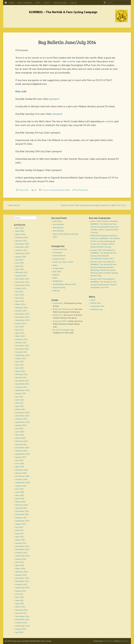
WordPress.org (97, 309)
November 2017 (22, 514)
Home (11, 3)
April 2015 (20, 603)
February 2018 (22, 505)
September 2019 (23, 454)
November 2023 (22, 317)
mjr (35, 190)
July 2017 (19, 527)
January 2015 (21, 613)
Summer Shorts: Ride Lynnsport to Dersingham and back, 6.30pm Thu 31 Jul (94, 205)
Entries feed (96, 303)
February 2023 (22, 339)
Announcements (57, 190)
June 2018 (20, 492)
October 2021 (21, 387)
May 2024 (19, 298)
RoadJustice (58, 281)
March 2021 (20, 409)
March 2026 (20, 234)
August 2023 (21, 323)
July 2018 (19, 489)
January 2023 (21, 342)
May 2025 (19, 266)
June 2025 (20, 263)
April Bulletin (58, 231)
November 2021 (22, 384)
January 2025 (21, 276)
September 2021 (23, 390)
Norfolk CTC (58, 315)
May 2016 (19, 562)
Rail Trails (57, 271)
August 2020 (21, 425)
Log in (93, 300)
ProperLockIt (58, 268)
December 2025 (22, 244)
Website (56, 291)
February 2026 (22, 237)
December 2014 (22, 616)
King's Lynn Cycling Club (63, 309)
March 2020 (20, 438)
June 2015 (20, 597)
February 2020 (22, 441)
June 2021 (20, 400)
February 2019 (22, 470)
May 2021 (19, 403)
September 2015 (23, 588)
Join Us (74, 3)
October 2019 (21, 451)
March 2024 (20, 304)
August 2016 (21, 559)
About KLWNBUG (25, 3)
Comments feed (97, 306)
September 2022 (23, 355)
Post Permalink (81, 190)
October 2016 (21, 553)
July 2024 (19, 292)
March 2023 (20, 336)
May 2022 (19, 365)
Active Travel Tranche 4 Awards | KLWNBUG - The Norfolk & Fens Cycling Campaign (104, 224)
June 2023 (20, 327)
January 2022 (21, 377)
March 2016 (20, 569)
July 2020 (19, 428)
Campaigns (58, 252)
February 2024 (22, 307)
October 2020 (21, 419)
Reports (56, 275)
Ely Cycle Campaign (61, 330)
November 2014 (22, 619)
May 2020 (19, 435)
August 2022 (21, 358)
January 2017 (21, 543)
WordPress (108, 641)
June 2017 (20, 530)
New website (13, 205)
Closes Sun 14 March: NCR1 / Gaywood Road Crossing (104, 230)
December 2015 (22, 578)
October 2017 (21, 518)
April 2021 (20, 406)
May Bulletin (58, 228)
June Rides (57, 221)
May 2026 (19, 228)
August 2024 (21, 288)
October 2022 (21, 352)
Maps (38, 3)
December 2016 (22, 546)
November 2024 (22, 282)
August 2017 (21, 524)
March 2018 (20, 502)
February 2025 (22, 272)
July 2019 (19, 460)
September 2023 (23, 320)
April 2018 (20, 498)
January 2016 (21, 575)
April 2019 (20, 467)
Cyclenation (58, 303)
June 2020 (20, 432)
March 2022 (20, 371)
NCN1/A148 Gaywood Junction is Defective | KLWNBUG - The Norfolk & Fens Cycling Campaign (105, 238)
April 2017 (20, 537)
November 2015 (22, 581)
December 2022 (22, 346)
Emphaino (125, 641)
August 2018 (21, 486)
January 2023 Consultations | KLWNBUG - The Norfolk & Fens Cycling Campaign (104, 253)
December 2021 (22, 381)
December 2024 (22, 279)
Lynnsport (54, 99)
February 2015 (22, 610)
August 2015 (21, 591)
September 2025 (23, 253)
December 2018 (22, 476)
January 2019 (21, 473)
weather (71, 61)
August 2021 (21, 393)
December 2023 (22, 314)
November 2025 (22, 247)
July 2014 (19, 632)
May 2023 (19, 330)
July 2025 (19, 260)
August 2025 (21, 257)
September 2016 (23, 556)
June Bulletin (58, 224)
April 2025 (20, 269)
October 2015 (21, 584)
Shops (47, 3)
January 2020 (21, 444)
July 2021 (19, 397)
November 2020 (22, 416)
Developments (59, 255)
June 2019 (20, 463)
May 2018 (19, 495)
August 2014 (21, 629)
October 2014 (21, 623)
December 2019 (22, 448)
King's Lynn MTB (60, 321)
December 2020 (22, 413)
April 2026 (20, 231)
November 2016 (22, 549)
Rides (18, 91)
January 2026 (21, 241)
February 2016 (22, 572)
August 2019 (21, 457)
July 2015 (19, 594)
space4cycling (60, 3)
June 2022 (20, 361)
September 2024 (23, 285)
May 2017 (19, 534)
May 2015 (19, 600)
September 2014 (23, 626)
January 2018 (21, 508)
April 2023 (20, 333)
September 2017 (23, 521)
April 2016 (20, 565)
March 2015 (20, 607)
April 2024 (20, 301)
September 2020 (23, 422)
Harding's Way (59, 259)
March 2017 (20, 540)
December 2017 (22, 511)
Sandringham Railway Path (64, 284)
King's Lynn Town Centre (63, 262)
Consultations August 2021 (102, 258)
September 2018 (23, 482)
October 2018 (21, 479)
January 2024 (21, 311)
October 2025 (21, 250)
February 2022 (22, 374)
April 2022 (20, 368)
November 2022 (22, 349)
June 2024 (20, 295)
